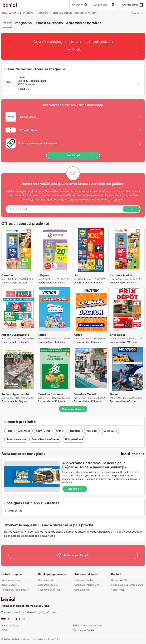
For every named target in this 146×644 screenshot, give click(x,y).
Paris (9, 431)
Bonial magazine (10, 585)
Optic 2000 (13, 511)
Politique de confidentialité (87, 625)
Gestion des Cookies (84, 630)
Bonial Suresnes (10, 13)
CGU (4, 630)
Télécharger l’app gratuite (15, 590)
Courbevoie (110, 431)
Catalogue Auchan (84, 580)
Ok (131, 209)
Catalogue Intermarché (87, 585)
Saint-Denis (43, 431)
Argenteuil (24, 431)
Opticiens (43, 13)
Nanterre (75, 431)
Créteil (60, 431)
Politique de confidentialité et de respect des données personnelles (83, 200)
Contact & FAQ (119, 580)
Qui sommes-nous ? (12, 580)
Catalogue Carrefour (49, 590)
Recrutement (118, 590)
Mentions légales (11, 625)
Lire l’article (75, 489)
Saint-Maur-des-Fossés (45, 439)
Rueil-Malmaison (16, 439)
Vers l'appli (73, 49)
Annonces (138, 13)
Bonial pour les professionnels (127, 585)
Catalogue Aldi (82, 590)
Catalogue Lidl (46, 580)
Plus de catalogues (73, 409)
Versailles (92, 431)
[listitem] (19, 256)
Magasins (28, 13)
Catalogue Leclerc (48, 585)
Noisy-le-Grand (74, 439)
